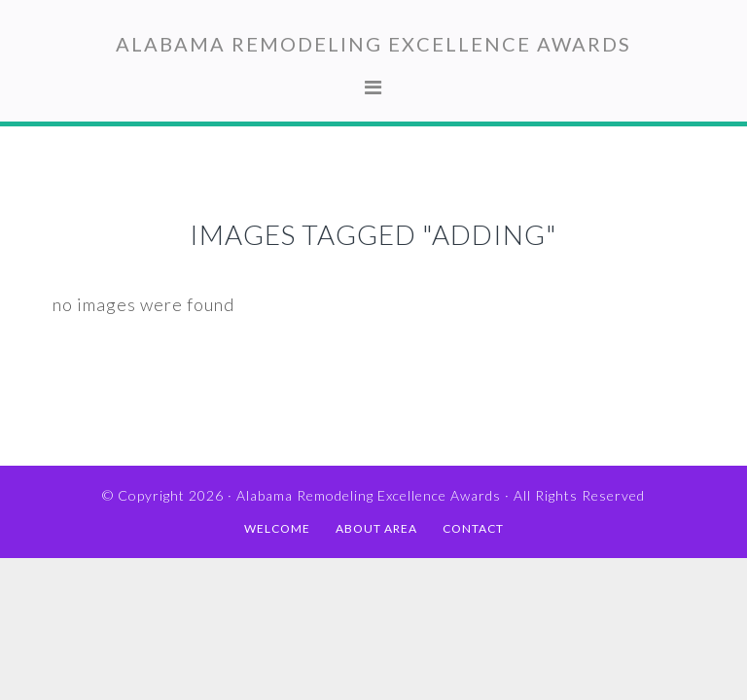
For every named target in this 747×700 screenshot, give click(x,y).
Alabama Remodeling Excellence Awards (373, 44)
